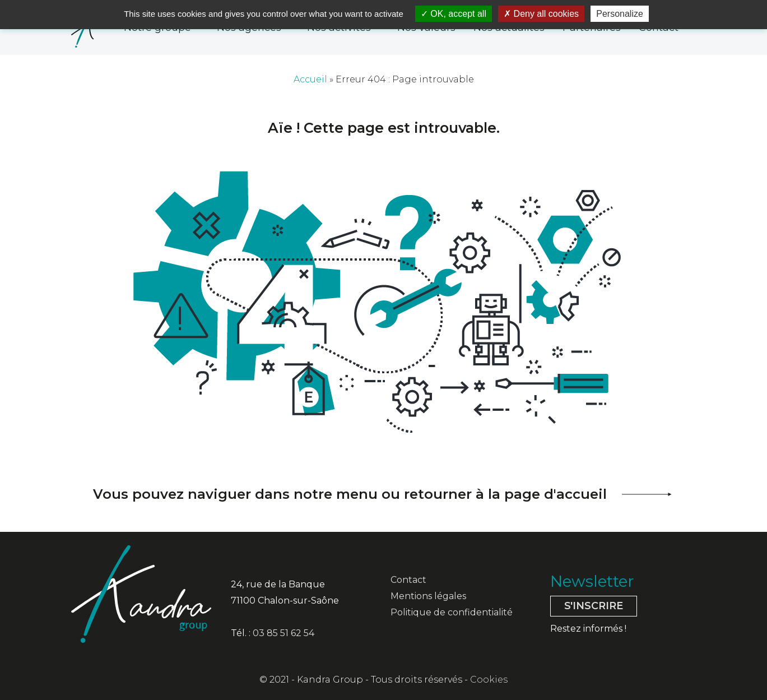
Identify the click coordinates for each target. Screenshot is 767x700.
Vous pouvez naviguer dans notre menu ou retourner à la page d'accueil (350, 494)
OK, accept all (454, 14)
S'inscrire (594, 606)
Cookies (489, 680)
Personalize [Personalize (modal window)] (620, 14)
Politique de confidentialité (452, 612)
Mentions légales (428, 596)
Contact (408, 580)
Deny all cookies (541, 14)
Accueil (310, 79)
